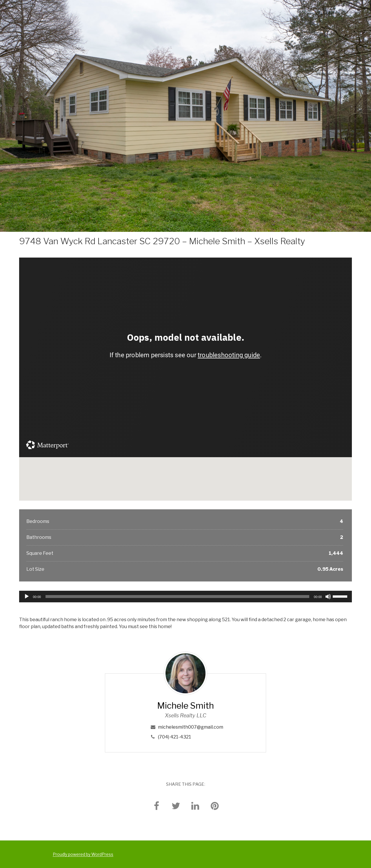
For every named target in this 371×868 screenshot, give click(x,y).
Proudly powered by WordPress (83, 854)
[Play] (27, 597)
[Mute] (328, 597)
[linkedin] (195, 806)
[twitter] (176, 806)
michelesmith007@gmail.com (191, 727)
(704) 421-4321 (174, 737)
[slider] (177, 597)
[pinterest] (215, 806)
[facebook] (157, 806)
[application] (186, 597)
